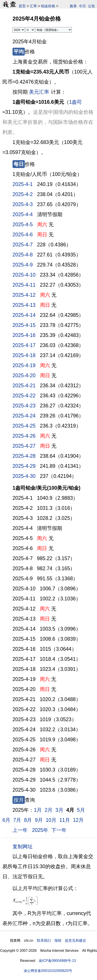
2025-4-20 (24, 375)
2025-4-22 (24, 396)
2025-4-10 (24, 275)
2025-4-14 (24, 315)
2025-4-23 (24, 406)
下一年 (59, 830)
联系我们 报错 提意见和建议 (61, 940)
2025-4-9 (23, 265)
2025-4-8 (23, 255)
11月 (65, 820)
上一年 (20, 830)
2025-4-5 (23, 224)
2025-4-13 (24, 305)
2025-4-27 (24, 446)
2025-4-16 (24, 335)
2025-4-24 (24, 416)
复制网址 (24, 846)
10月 (51, 820)
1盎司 (76, 102)
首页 (22, 6)
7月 (17, 820)
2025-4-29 (24, 466)
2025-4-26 (24, 436)
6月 (6, 820)
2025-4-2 (23, 194)
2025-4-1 (23, 184)
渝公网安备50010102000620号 (48, 971)
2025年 (40, 830)
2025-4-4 (23, 214)
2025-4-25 (24, 426)
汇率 (33, 6)
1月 (38, 810)
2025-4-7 (23, 245)
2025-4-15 (24, 325)
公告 (92, 6)
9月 (39, 820)
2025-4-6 (23, 235)
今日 (82, 6)
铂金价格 (48, 6)
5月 (81, 810)
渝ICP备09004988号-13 (57, 961)
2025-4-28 (24, 456)
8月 (28, 820)
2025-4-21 (24, 386)
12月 (78, 820)
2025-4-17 (24, 345)
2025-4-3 (23, 204)
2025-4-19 (24, 365)
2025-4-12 (24, 295)
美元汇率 (39, 92)
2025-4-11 (24, 285)
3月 (59, 810)
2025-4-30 (24, 476)
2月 (49, 810)
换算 (73, 6)
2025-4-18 (24, 355)
